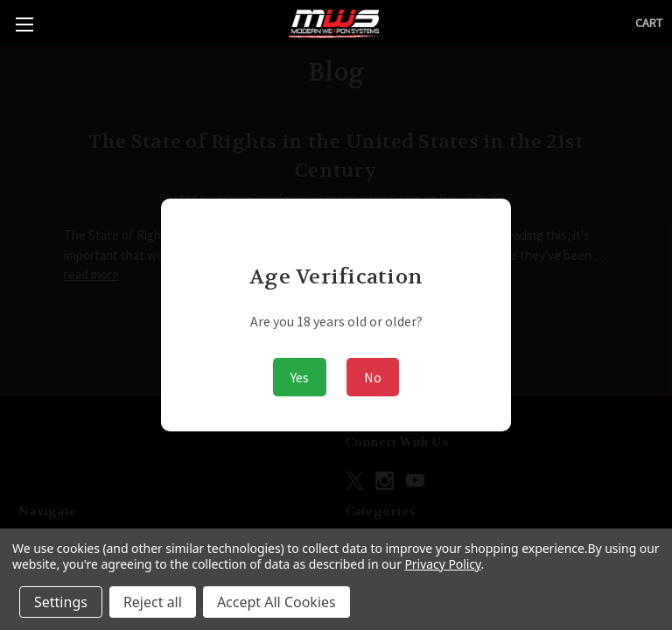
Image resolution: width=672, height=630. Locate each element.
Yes (300, 377)
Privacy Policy (442, 564)
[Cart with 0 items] (649, 23)
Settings (61, 602)
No (373, 377)
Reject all (153, 602)
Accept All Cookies (276, 602)
